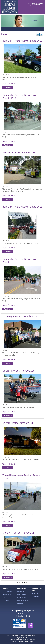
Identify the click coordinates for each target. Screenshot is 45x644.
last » (26, 583)
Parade (11, 84)
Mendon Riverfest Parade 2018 (19, 152)
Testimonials (7, 595)
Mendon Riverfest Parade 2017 (19, 533)
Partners (6, 601)
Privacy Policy (23, 642)
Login (31, 642)
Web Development (16, 640)
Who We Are (7, 592)
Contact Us (35, 597)
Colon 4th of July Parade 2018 (18, 371)
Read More (8, 88)
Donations (21, 603)
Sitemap (15, 642)
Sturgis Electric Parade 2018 (18, 423)
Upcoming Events (23, 601)
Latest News (21, 598)
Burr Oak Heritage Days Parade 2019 (22, 41)
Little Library (21, 595)
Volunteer (21, 592)
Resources (35, 594)
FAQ (5, 598)
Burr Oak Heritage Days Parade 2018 (22, 207)
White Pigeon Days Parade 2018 (20, 316)
